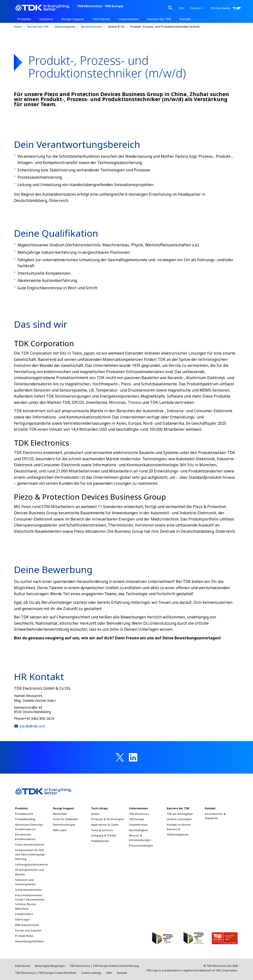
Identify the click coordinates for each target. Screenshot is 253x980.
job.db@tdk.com (29, 726)
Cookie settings (91, 973)
